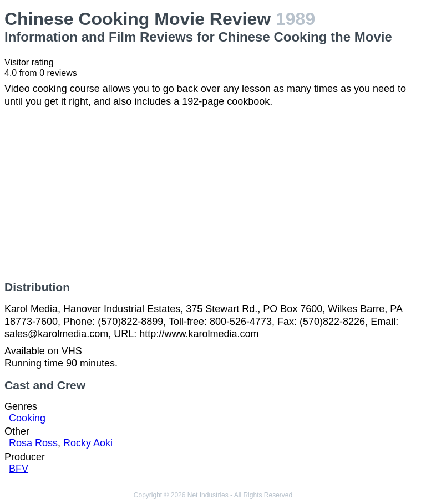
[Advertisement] (213, 194)
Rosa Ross (33, 443)
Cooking (27, 418)
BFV (19, 469)
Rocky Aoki (88, 443)
